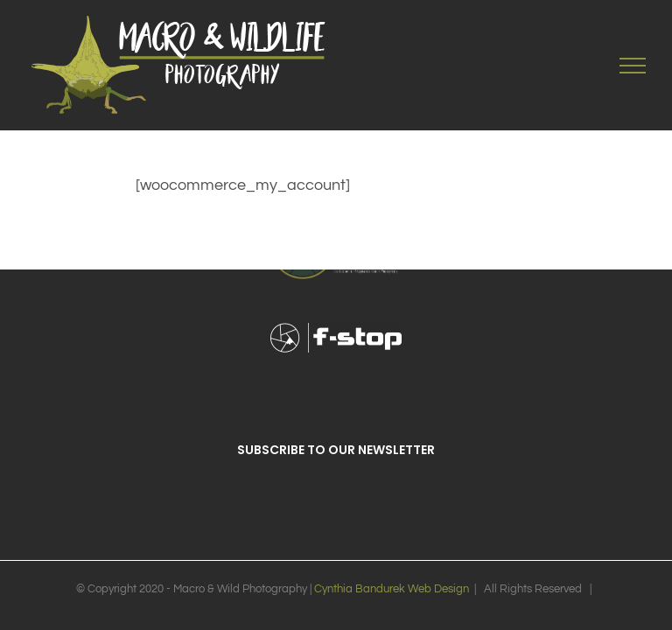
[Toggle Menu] (633, 66)
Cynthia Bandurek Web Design (392, 589)
